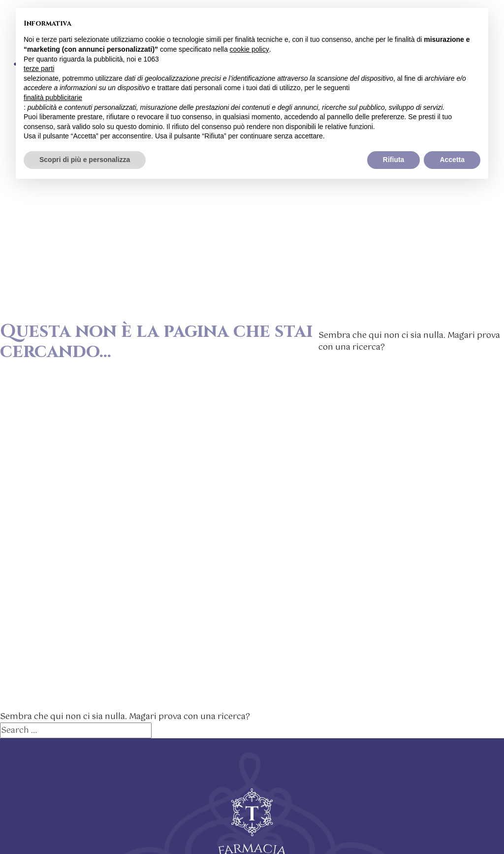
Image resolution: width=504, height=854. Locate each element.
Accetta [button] (452, 160)
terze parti (39, 68)
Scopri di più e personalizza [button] (85, 160)
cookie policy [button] (250, 49)
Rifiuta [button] (394, 160)
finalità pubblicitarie (53, 98)
